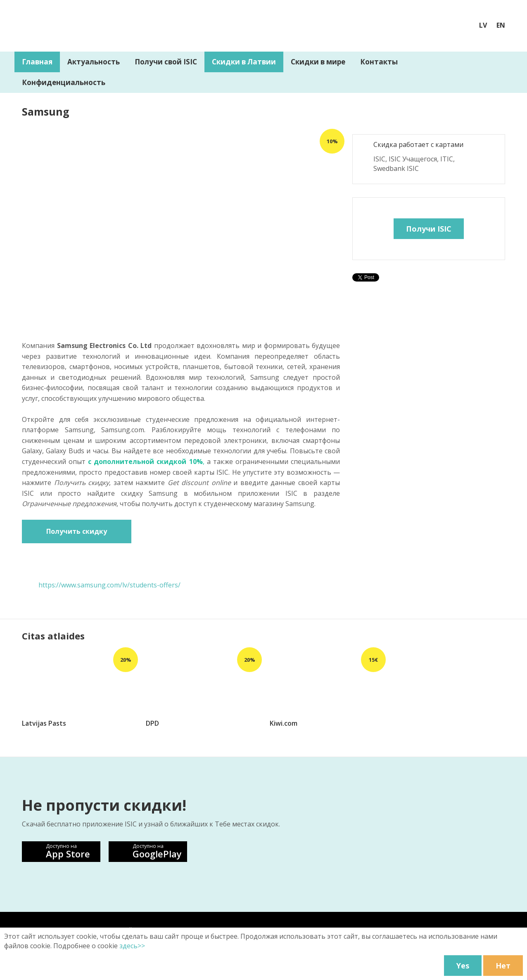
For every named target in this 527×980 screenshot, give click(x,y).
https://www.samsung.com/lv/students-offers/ (109, 585)
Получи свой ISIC (166, 62)
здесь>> (132, 946)
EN (501, 25)
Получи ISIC (429, 229)
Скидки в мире (318, 62)
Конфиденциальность (64, 82)
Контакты (379, 62)
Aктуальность (94, 62)
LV (483, 25)
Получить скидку (77, 531)
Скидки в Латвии (244, 62)
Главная (37, 62)
